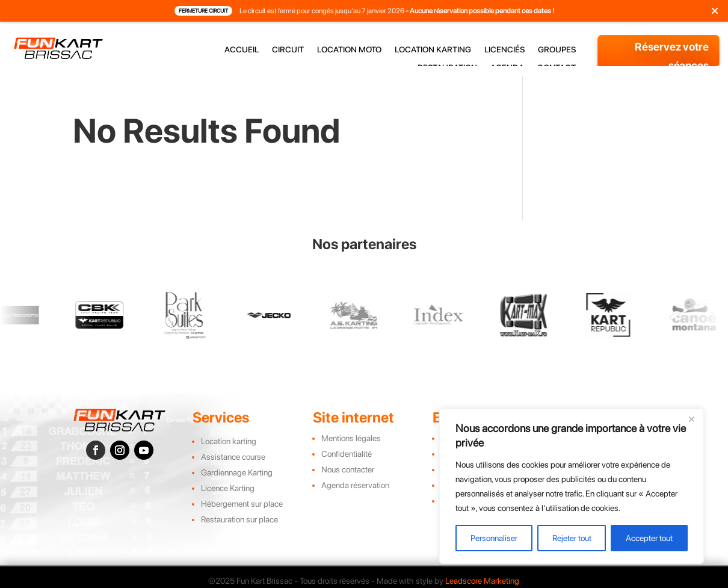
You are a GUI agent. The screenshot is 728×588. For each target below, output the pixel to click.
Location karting (229, 441)
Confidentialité (347, 454)
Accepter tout (649, 538)
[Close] (691, 419)
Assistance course (233, 457)
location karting (433, 50)
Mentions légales (351, 438)
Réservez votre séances (671, 56)
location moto (349, 50)
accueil (242, 50)
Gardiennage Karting (237, 472)
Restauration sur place (239, 519)
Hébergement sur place (242, 504)
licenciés (504, 50)
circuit (288, 50)
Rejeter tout (572, 538)
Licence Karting (228, 488)
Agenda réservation (355, 485)
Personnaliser (494, 538)
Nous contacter (348, 469)
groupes (557, 50)
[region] (572, 486)
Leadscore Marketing (482, 581)
